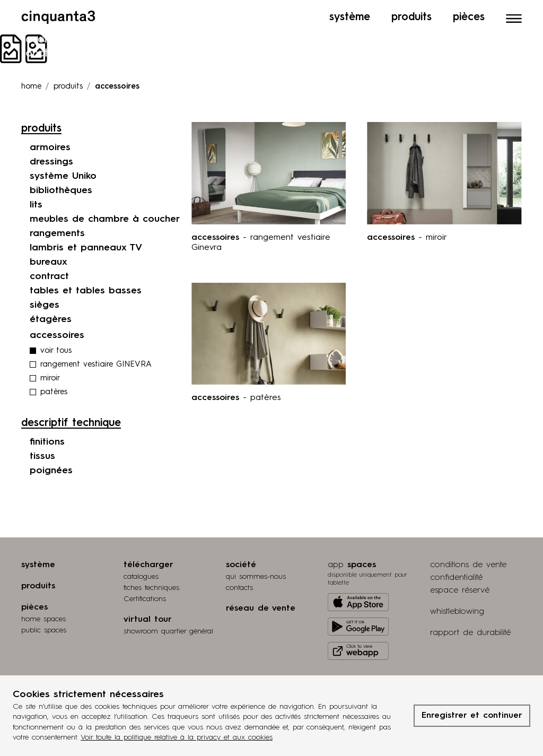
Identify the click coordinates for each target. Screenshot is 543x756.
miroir (50, 379)
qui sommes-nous (256, 577)
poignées (51, 471)
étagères (51, 319)
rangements (57, 233)
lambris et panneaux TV (86, 248)
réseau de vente (261, 609)
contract (49, 276)
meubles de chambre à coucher (105, 219)
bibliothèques (61, 190)
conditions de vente (468, 565)
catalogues (141, 577)
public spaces (44, 630)
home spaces (43, 619)
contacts (239, 588)
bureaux (49, 262)
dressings (51, 162)
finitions (47, 442)
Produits (411, 18)
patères (54, 392)
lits (36, 205)
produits (68, 87)
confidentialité (456, 578)
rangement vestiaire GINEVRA (96, 365)
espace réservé (460, 590)
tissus (42, 456)
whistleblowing (457, 612)
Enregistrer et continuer (472, 716)
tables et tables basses (86, 291)
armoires (50, 147)
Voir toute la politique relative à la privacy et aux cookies (177, 737)
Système (350, 18)
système (38, 565)
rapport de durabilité (470, 633)
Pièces (469, 18)
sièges (45, 305)
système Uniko (63, 176)
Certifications (145, 599)
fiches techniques (151, 588)
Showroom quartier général (168, 631)
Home (31, 87)
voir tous (56, 351)
